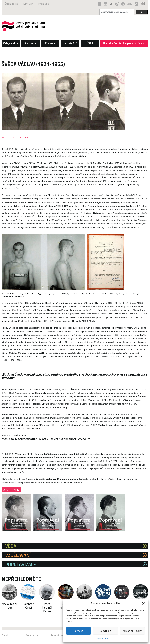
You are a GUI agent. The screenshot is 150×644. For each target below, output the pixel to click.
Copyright (7, 635)
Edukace (50, 43)
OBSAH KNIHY (11, 490)
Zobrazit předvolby (132, 631)
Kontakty (28, 4)
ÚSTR (90, 43)
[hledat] (116, 12)
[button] (143, 603)
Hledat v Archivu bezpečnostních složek (126, 44)
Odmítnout (105, 631)
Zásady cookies (104, 638)
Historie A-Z (70, 43)
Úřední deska (11, 4)
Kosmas (78, 483)
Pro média (44, 4)
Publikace (30, 43)
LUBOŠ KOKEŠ (19, 436)
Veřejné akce (11, 43)
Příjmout (79, 631)
